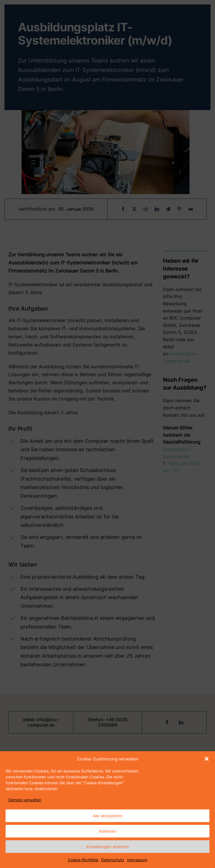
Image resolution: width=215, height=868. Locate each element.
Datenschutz (113, 860)
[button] (207, 759)
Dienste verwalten (25, 800)
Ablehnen (107, 831)
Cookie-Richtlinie (83, 860)
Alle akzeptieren (108, 816)
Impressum (137, 860)
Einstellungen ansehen (107, 847)
